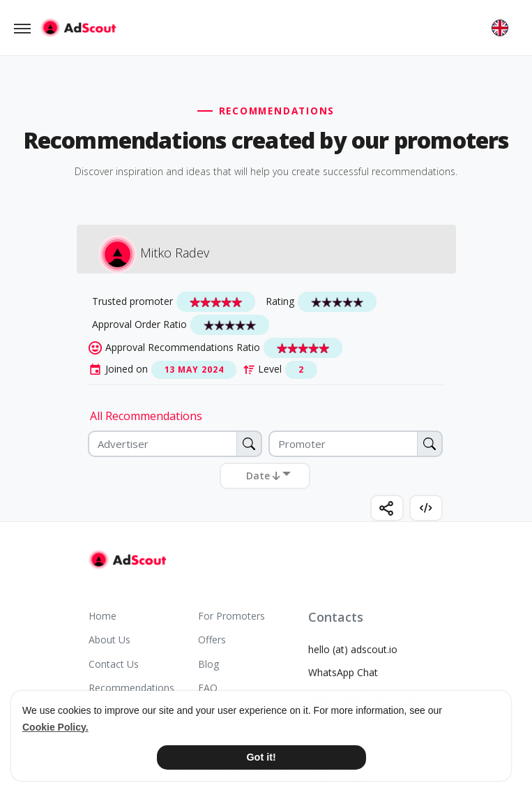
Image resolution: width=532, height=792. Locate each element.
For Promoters (231, 616)
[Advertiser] (175, 444)
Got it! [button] (261, 757)
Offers (212, 640)
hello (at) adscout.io (353, 649)
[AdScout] (127, 560)
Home (102, 616)
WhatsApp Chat (343, 672)
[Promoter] (356, 444)
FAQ (208, 688)
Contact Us (114, 664)
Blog (208, 664)
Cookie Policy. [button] (55, 727)
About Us (109, 640)
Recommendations (131, 688)
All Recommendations (146, 416)
